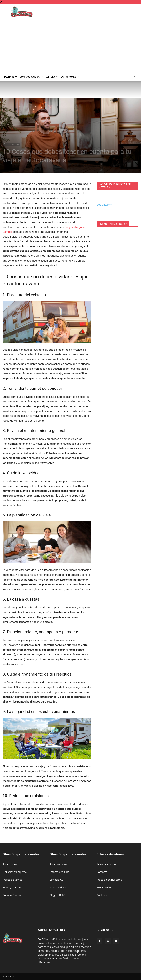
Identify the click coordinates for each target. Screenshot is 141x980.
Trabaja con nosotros (109, 880)
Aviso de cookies (106, 864)
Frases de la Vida (13, 880)
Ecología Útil (57, 880)
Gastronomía (70, 77)
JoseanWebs (104, 887)
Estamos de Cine (59, 872)
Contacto (102, 872)
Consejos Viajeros (31, 77)
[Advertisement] (70, 45)
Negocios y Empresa (15, 872)
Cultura (52, 77)
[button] (134, 77)
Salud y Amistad (12, 887)
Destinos (11, 77)
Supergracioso (58, 864)
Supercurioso (10, 864)
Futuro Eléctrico (59, 887)
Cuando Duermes (13, 895)
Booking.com (104, 205)
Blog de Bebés (58, 895)
